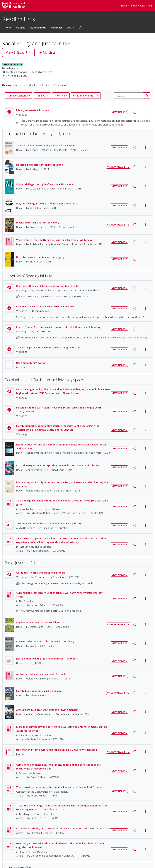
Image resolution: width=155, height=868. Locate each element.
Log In (70, 28)
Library (125, 6)
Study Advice (138, 6)
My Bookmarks (38, 28)
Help (150, 6)
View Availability (118, 167)
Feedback (57, 28)
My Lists (21, 28)
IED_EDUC (22, 76)
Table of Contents (18, 96)
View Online (119, 112)
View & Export (17, 52)
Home (8, 28)
